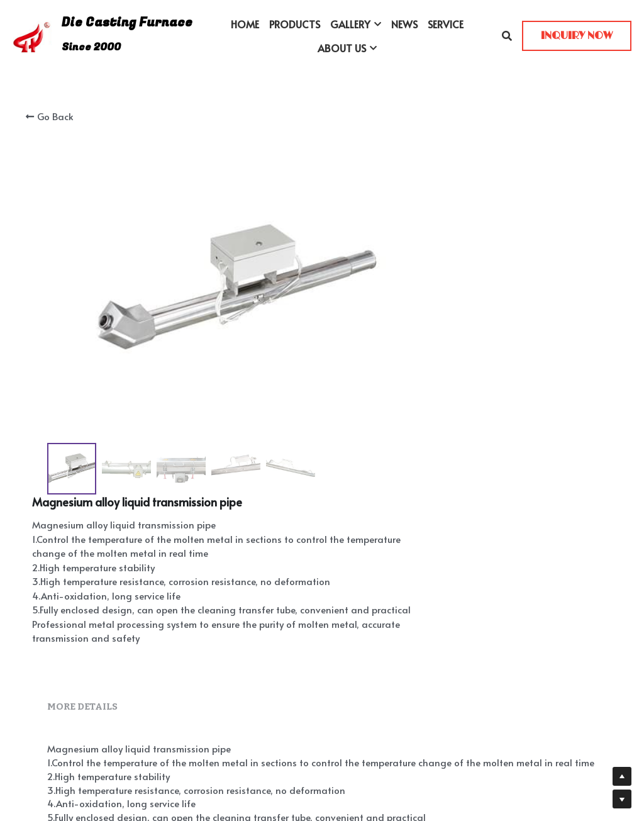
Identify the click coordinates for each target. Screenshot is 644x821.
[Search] (507, 36)
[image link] (32, 35)
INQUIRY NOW (577, 36)
